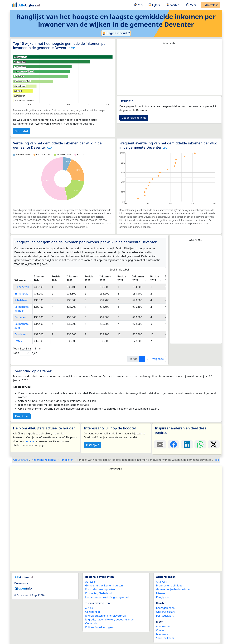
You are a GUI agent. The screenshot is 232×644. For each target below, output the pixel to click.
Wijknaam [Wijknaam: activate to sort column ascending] (21, 280)
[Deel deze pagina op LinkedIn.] (187, 444)
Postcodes (91, 589)
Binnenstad (21, 294)
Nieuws (161, 593)
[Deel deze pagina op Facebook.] (173, 444)
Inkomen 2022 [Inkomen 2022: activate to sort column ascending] (105, 278)
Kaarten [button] (173, 5)
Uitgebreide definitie (134, 118)
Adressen (91, 582)
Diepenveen (22, 287)
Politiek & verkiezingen (99, 627)
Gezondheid (92, 612)
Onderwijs (91, 623)
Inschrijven (93, 445)
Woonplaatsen (108, 589)
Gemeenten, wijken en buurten (104, 585)
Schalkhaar (21, 300)
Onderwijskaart (165, 612)
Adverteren (163, 626)
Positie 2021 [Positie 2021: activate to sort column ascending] (155, 278)
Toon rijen (25, 353)
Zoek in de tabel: (138, 270)
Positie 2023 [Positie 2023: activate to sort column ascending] (89, 278)
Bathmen (20, 317)
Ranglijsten (22, 416)
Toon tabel (22, 131)
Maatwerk (162, 634)
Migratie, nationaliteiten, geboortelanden (110, 619)
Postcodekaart (165, 616)
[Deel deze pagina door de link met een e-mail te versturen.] (160, 444)
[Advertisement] (169, 70)
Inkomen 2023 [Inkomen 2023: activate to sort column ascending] (72, 278)
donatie (29, 441)
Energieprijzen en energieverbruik (106, 616)
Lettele (19, 341)
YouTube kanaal (166, 638)
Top (217, 460)
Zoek (139, 5)
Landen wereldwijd (97, 597)
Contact (161, 630)
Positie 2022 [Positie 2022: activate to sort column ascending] (122, 278)
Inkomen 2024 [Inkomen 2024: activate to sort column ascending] (39, 278)
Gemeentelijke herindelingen (174, 589)
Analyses (161, 582)
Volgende (158, 359)
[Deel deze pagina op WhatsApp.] (200, 444)
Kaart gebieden (165, 608)
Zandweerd (21, 334)
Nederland (105, 593)
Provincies (91, 593)
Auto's (89, 608)
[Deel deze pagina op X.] (214, 444)
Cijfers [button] (154, 5)
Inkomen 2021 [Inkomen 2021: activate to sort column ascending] (138, 278)
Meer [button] (191, 5)
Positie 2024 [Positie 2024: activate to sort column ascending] (56, 278)
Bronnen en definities (169, 585)
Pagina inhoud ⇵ (116, 33)
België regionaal (119, 597)
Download (211, 5)
